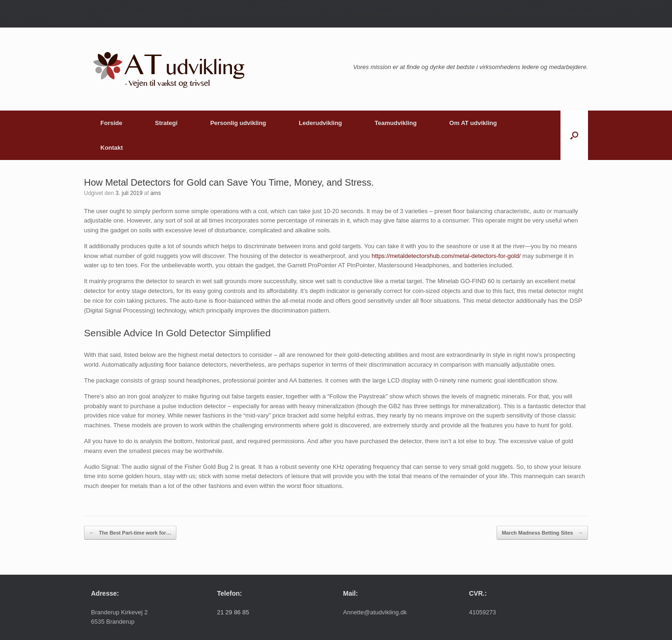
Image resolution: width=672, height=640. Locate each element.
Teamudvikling (396, 123)
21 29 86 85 (233, 612)
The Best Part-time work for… (130, 533)
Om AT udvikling (473, 123)
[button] (574, 135)
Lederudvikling (320, 123)
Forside (111, 123)
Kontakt (112, 148)
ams (156, 193)
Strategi (166, 123)
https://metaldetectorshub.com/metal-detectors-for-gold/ (446, 256)
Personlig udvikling (238, 123)
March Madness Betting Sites (542, 533)
